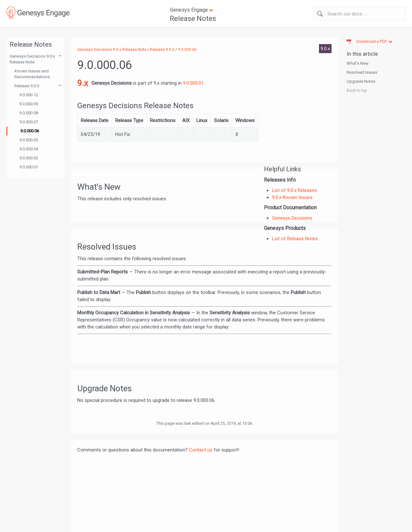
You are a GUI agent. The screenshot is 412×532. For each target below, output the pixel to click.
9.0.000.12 (29, 95)
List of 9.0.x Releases (295, 190)
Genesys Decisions (292, 218)
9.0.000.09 (29, 104)
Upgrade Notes (361, 81)
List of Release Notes (295, 239)
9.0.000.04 (29, 149)
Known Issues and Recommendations (32, 74)
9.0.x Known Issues (292, 197)
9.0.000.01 (29, 167)
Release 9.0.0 (27, 86)
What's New (358, 63)
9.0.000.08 (29, 113)
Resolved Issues (362, 72)
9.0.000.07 (29, 122)
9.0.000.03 (29, 158)
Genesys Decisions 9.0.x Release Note (32, 59)
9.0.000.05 (29, 140)
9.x (83, 83)
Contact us (201, 450)
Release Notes (193, 19)
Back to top (357, 90)
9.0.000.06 (30, 131)
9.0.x (325, 49)
